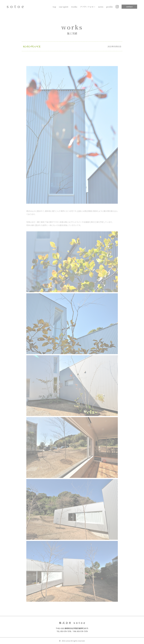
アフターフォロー (88, 7)
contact (129, 7)
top (54, 7)
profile (109, 7)
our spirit (64, 7)
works (74, 7)
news (101, 7)
